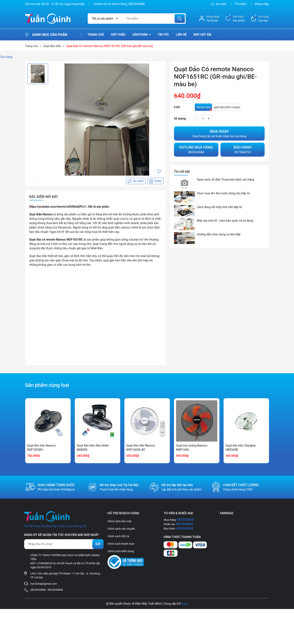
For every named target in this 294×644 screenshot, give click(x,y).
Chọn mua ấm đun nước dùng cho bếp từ (223, 193)
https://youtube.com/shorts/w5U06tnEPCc (57, 207)
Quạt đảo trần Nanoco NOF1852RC (42, 448)
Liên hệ (181, 35)
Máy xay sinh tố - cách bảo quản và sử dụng (225, 221)
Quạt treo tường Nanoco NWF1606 (192, 448)
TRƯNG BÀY (204, 108)
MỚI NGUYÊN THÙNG (227, 107)
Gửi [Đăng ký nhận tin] (98, 544)
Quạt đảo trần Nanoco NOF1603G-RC (141, 448)
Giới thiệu (118, 35)
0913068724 (243, 149)
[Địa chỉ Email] (64, 544)
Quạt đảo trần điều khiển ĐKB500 (93, 448)
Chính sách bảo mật (119, 521)
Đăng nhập (262, 4)
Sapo (185, 604)
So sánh (219, 4)
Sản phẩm (140, 35)
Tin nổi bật (182, 172)
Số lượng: (180, 119)
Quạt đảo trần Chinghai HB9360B (241, 448)
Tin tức (163, 35)
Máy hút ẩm (202, 35)
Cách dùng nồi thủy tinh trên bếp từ (220, 207)
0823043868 (137, 4)
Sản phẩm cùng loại (47, 385)
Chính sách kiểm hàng (121, 551)
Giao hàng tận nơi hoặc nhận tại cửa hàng (219, 133)
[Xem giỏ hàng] (260, 19)
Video (155, 181)
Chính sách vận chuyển (121, 529)
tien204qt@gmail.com (44, 584)
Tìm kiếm (241, 4)
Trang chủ (96, 35)
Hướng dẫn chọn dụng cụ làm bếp (219, 234)
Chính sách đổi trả (118, 536)
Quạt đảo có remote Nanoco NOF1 (52, 240)
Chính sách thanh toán (121, 544)
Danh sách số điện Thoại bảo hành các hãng (225, 180)
